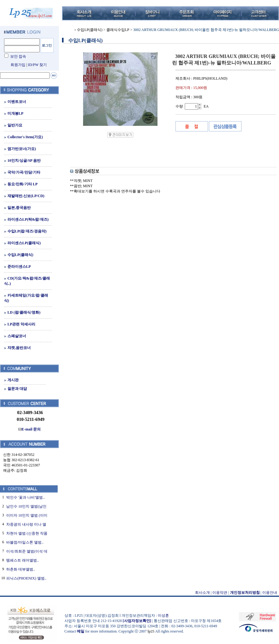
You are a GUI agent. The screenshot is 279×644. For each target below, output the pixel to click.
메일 (81, 631)
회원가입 (18, 65)
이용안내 (270, 593)
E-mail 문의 (30, 429)
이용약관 (220, 593)
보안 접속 (18, 56)
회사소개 (202, 593)
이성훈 (163, 615)
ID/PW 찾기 (37, 65)
